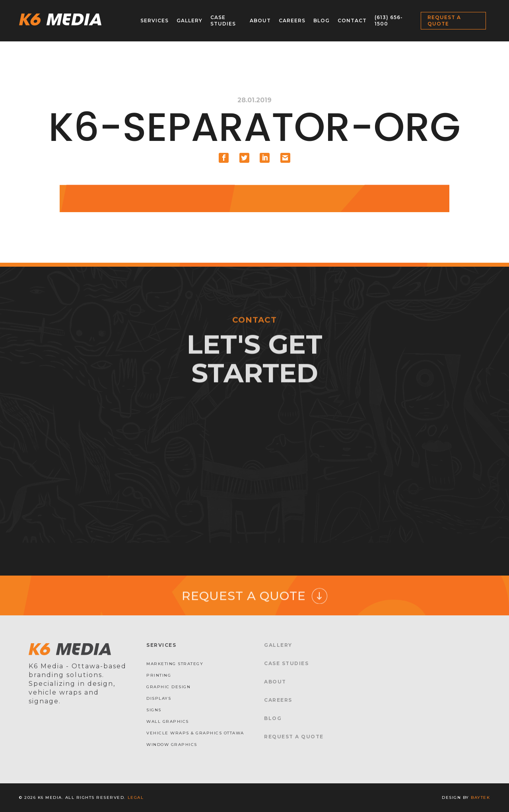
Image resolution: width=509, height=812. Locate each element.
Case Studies (223, 20)
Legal (136, 797)
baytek (480, 797)
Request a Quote (444, 20)
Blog (322, 20)
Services (154, 20)
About (260, 20)
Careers (292, 20)
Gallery (189, 20)
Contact (352, 20)
